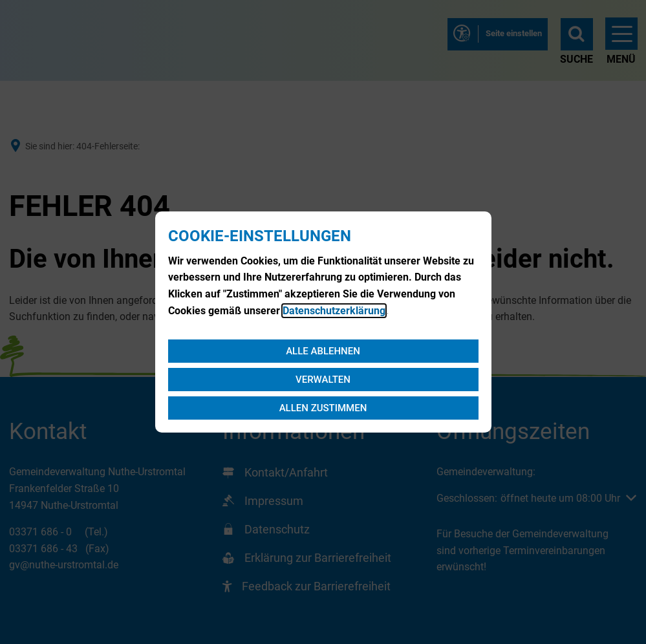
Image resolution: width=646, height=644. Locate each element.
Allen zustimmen (323, 408)
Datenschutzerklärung (334, 311)
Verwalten (323, 380)
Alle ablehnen (323, 351)
